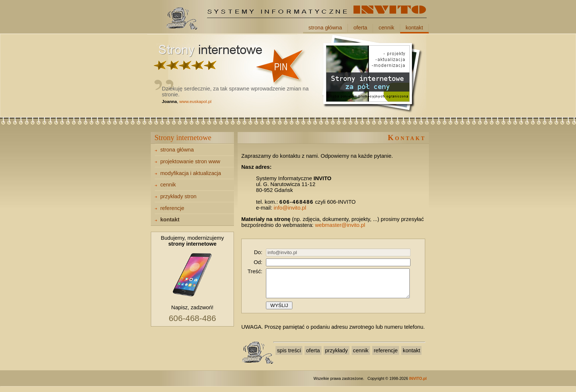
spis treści (289, 356)
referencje (172, 208)
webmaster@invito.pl (340, 225)
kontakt (414, 28)
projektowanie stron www (190, 161)
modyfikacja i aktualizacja (191, 173)
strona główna (325, 28)
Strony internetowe (183, 138)
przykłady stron (179, 196)
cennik (386, 28)
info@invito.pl (290, 208)
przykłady (337, 356)
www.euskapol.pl (195, 101)
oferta (360, 28)
